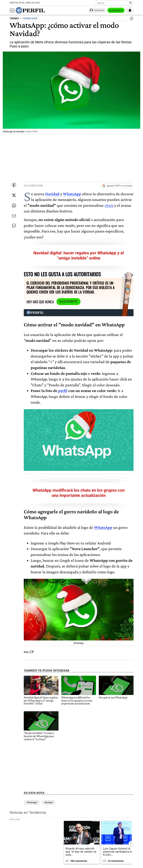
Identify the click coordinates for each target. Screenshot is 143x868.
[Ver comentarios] (131, 19)
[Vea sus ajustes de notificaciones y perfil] (130, 10)
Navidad (52, 194)
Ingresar (99, 10)
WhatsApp (72, 194)
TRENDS (14, 18)
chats (109, 205)
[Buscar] (113, 3)
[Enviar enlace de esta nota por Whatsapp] (14, 206)
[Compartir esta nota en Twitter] (14, 195)
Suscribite (116, 10)
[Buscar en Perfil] (130, 3)
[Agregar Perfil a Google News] (117, 186)
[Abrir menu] (12, 10)
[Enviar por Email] (14, 216)
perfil (63, 391)
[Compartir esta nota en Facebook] (14, 185)
